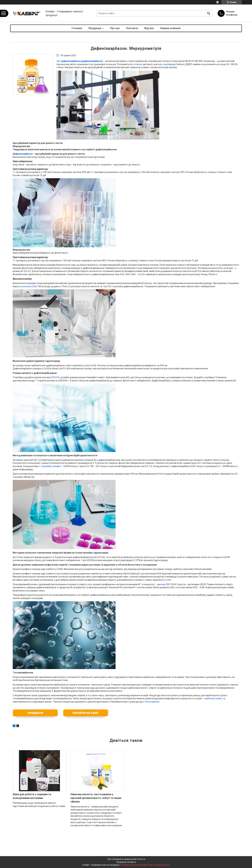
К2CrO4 (55, 377)
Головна (77, 28)
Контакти (132, 28)
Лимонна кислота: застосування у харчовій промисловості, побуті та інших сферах (96, 798)
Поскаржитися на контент (132, 865)
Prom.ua (141, 859)
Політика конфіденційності (157, 865)
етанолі (138, 64)
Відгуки (149, 28)
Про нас (115, 28)
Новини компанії (170, 28)
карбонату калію (213, 698)
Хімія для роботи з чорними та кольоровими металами (32, 796)
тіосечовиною (152, 702)
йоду (49, 157)
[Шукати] (209, 13)
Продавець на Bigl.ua (126, 862)
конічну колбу (29, 286)
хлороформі (169, 64)
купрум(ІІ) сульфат (51, 466)
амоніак (161, 584)
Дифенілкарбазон (23, 154)
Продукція (95, 28)
